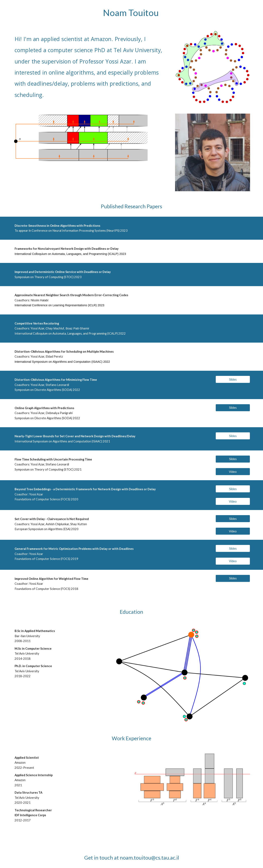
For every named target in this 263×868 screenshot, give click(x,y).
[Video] (233, 472)
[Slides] (233, 379)
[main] (131, 13)
